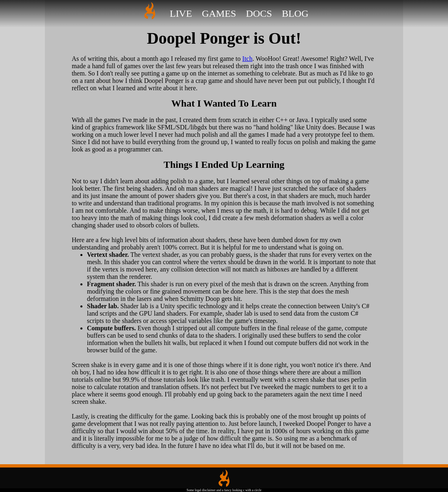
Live (181, 13)
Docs (259, 13)
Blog (295, 13)
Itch (247, 59)
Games (219, 13)
